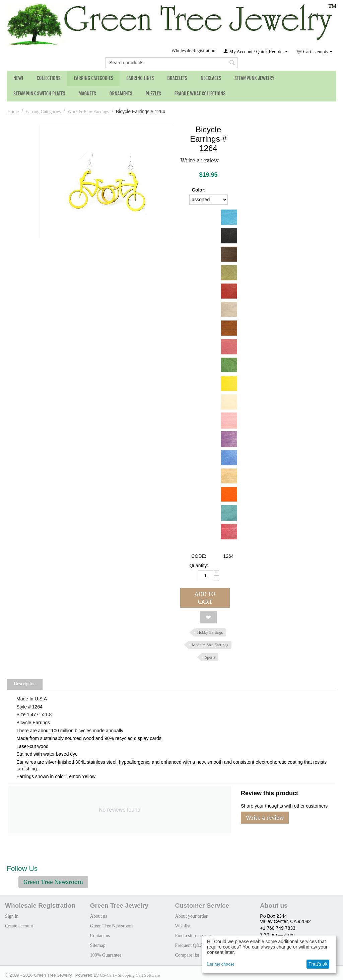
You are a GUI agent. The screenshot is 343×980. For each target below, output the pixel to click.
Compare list (187, 955)
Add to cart (205, 598)
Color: (199, 190)
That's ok (318, 964)
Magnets (87, 94)
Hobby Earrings (210, 632)
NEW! (18, 78)
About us (99, 916)
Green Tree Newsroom (53, 882)
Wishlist (183, 926)
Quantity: (199, 566)
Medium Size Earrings (210, 645)
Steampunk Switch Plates (39, 94)
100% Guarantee (106, 955)
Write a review (199, 160)
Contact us (100, 936)
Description (25, 684)
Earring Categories (94, 78)
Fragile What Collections (200, 94)
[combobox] (171, 63)
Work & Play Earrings (88, 112)
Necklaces (211, 78)
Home (13, 112)
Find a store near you (195, 936)
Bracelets (177, 78)
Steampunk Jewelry (254, 78)
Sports (210, 657)
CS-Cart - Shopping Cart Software (130, 975)
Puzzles (153, 94)
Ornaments (121, 94)
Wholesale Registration (193, 51)
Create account (19, 926)
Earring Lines (140, 78)
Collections (49, 78)
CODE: (199, 556)
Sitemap (98, 945)
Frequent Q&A (189, 945)
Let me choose (221, 964)
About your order (191, 916)
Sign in (12, 916)
